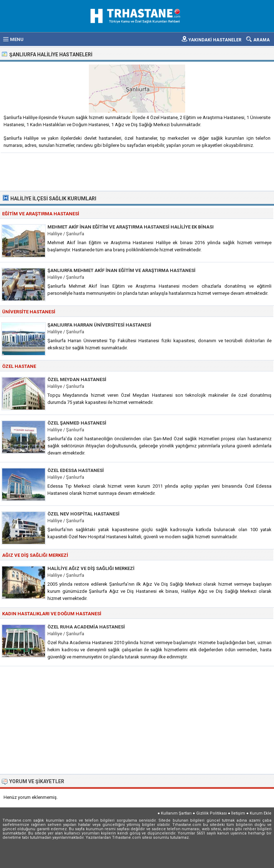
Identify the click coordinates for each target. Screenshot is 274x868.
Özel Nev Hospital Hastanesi (83, 514)
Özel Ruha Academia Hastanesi (86, 627)
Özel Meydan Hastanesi (77, 379)
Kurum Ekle (261, 813)
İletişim (238, 813)
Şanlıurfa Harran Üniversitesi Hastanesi (99, 325)
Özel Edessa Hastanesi (76, 470)
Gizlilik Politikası (212, 813)
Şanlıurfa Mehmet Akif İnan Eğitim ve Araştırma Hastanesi (121, 270)
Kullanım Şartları (176, 813)
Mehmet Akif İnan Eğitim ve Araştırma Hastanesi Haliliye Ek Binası (131, 227)
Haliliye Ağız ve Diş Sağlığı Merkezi (91, 568)
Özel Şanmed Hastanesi (77, 423)
